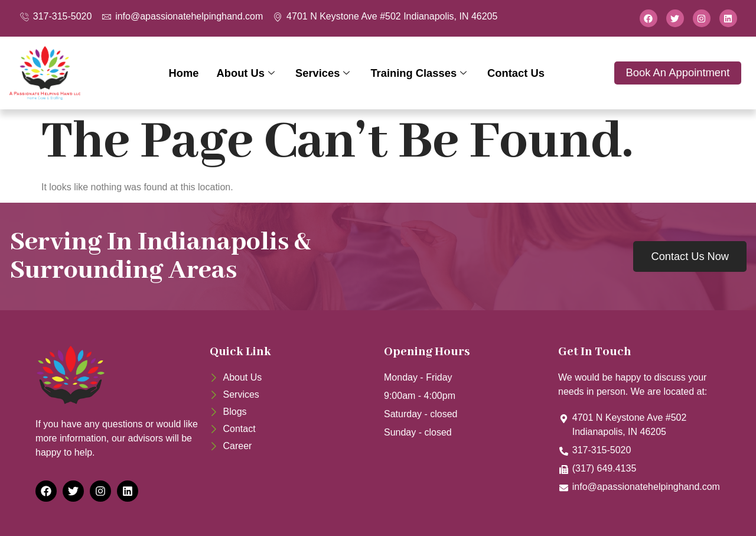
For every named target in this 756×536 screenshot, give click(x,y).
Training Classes (420, 73)
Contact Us (517, 73)
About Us (247, 73)
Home (183, 73)
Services (324, 73)
